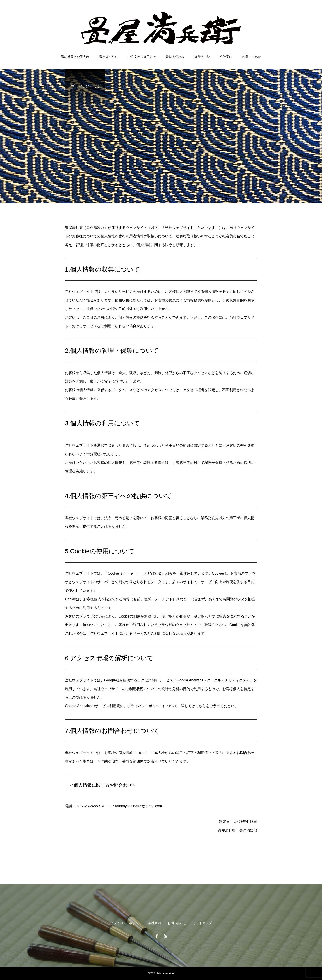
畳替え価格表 (175, 57)
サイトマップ (202, 923)
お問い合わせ (252, 57)
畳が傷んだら (108, 57)
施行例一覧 (202, 57)
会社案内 (226, 57)
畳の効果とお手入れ (75, 57)
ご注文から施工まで (142, 57)
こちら (201, 706)
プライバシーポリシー (126, 923)
